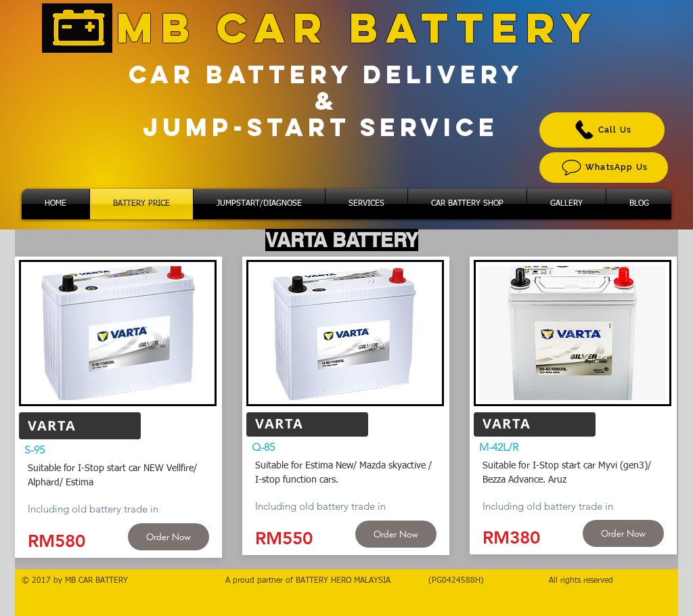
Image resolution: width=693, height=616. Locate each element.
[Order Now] (169, 537)
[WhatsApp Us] (604, 168)
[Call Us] (602, 130)
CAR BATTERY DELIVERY (326, 74)
